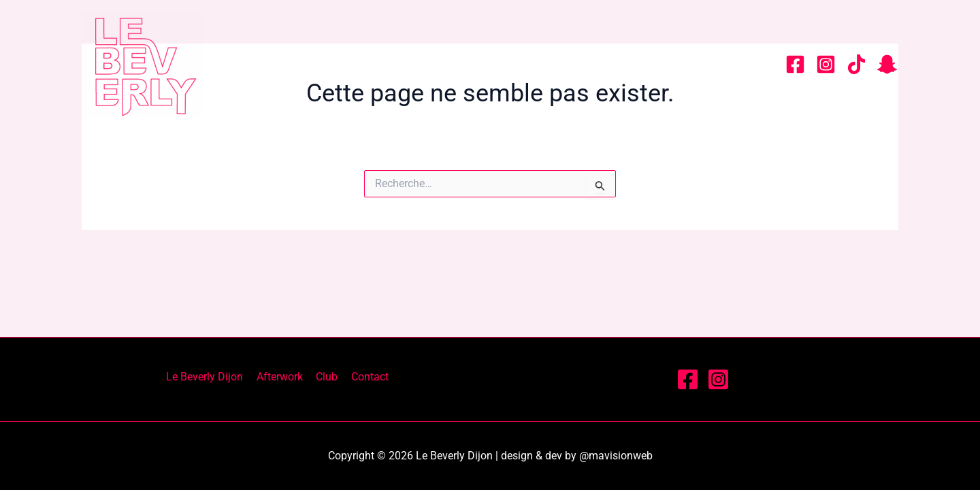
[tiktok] (856, 64)
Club (649, 64)
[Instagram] (826, 64)
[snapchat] (887, 64)
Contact (725, 64)
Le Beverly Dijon (438, 64)
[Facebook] (795, 64)
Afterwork (565, 64)
